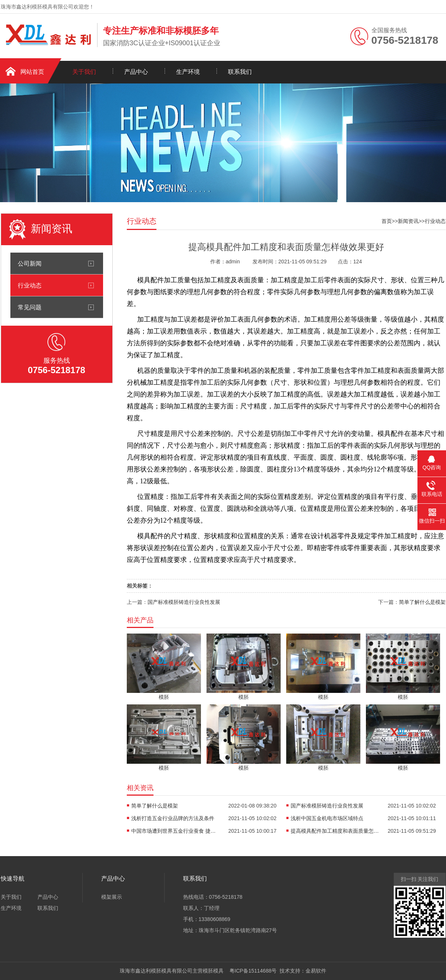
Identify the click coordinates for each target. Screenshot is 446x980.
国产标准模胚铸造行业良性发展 (184, 602)
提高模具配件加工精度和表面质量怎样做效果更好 (335, 831)
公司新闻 (30, 263)
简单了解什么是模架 (422, 602)
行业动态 (30, 285)
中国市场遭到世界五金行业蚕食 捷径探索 (176, 831)
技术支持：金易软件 (301, 971)
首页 (387, 221)
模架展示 (112, 897)
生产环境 (188, 72)
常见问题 (30, 307)
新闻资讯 (408, 221)
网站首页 (32, 72)
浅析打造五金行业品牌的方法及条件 (173, 818)
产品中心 (136, 72)
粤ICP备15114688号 (252, 971)
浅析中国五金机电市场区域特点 (327, 818)
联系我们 (240, 72)
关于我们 (84, 72)
